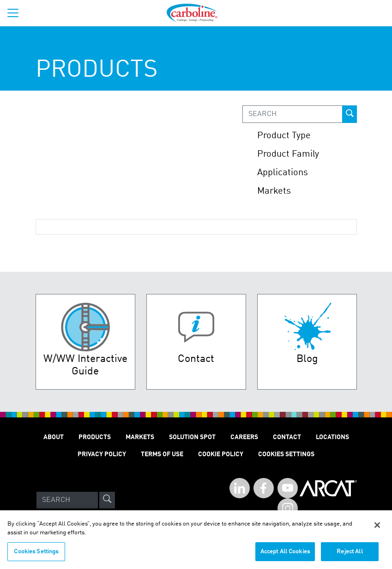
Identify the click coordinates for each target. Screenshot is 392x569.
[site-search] (107, 500)
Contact (287, 437)
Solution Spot (192, 437)
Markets (140, 437)
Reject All (350, 555)
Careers (244, 437)
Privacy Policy (102, 454)
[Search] (67, 500)
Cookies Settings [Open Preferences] (286, 454)
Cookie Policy (221, 454)
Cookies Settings (36, 555)
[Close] (377, 529)
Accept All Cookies (285, 555)
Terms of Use (162, 454)
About (54, 437)
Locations (332, 437)
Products (95, 437)
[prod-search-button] (350, 114)
